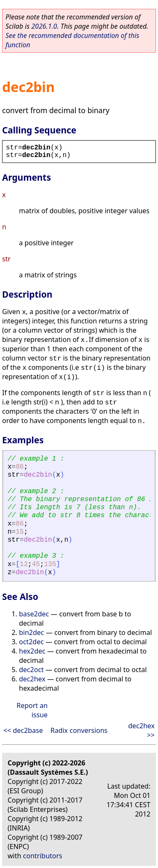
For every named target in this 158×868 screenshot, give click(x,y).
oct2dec (31, 642)
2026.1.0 (44, 26)
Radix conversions (79, 730)
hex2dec (32, 651)
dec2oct (31, 670)
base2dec (34, 614)
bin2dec (32, 632)
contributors (43, 856)
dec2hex (32, 679)
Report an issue (32, 710)
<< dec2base (23, 730)
